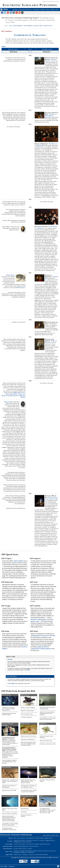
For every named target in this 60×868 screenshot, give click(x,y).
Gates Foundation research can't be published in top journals (9, 762)
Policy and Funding (33, 844)
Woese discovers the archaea (29, 736)
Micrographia (21, 288)
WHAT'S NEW (38, 26)
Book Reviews (34, 846)
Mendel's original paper (39, 619)
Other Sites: (9, 852)
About (15, 10)
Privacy (25, 854)
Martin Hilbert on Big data (10, 813)
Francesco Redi (9, 402)
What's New (45, 10)
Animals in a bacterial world (48, 744)
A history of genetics (27, 717)
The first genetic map (27, 714)
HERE (28, 670)
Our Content (21, 838)
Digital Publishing (26, 851)
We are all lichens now (46, 741)
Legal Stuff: (9, 854)
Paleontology (6, 767)
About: (11, 838)
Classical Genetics (25, 10)
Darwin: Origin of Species (28, 708)
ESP (10, 26)
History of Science (50, 851)
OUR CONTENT (18, 26)
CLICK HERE (11, 683)
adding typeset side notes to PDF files (43, 636)
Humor (30, 849)
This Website (31, 838)
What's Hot (55, 10)
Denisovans (24, 812)
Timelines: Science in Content (35, 840)
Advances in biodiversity (28, 739)
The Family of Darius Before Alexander (51, 116)
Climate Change (45, 767)
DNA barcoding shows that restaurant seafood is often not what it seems (28, 744)
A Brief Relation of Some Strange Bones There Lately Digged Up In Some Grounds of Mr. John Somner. (14, 395)
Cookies (31, 854)
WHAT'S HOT (48, 26)
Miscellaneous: (8, 849)
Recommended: (8, 846)
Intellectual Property (41, 854)
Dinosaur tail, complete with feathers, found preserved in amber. (10, 781)
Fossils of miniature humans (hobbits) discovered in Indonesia (47, 713)
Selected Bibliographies (21, 846)
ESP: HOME (4, 866)
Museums (31, 852)
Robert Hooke (11, 275)
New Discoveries (45, 844)
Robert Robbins (19, 561)
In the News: (9, 844)
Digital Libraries (38, 851)
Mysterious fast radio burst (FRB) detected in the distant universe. (28, 781)
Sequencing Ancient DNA (9, 790)
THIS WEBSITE (28, 26)
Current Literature (20, 844)
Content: (10, 841)
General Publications (20, 849)
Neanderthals (25, 809)
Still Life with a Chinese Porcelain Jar (52, 498)
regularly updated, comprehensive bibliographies (41, 648)
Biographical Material (21, 852)
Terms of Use (18, 854)
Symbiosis (43, 724)
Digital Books (50, 840)
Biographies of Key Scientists (22, 842)
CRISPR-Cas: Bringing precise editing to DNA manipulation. (8, 709)
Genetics (17, 851)
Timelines (37, 10)
